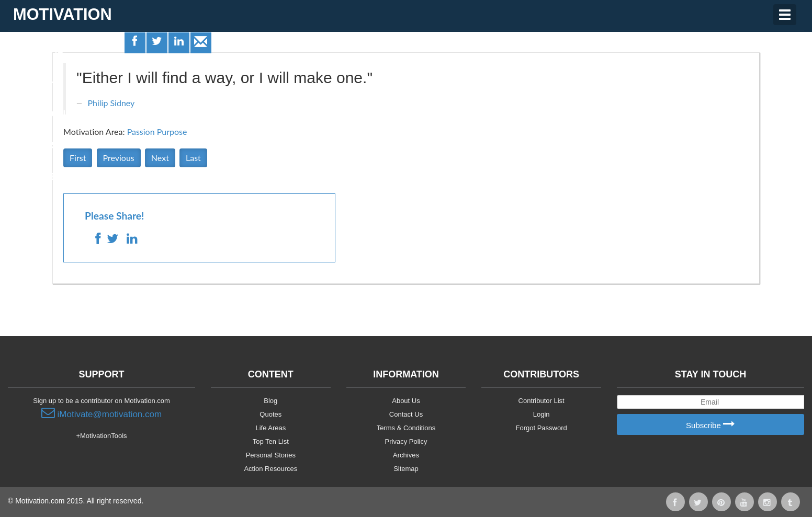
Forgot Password (542, 428)
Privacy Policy (406, 441)
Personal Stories (271, 455)
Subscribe (710, 425)
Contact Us (406, 414)
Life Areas (38, 50)
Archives (406, 455)
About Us (406, 401)
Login (542, 414)
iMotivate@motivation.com (101, 413)
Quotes (32, 82)
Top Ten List (271, 441)
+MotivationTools (101, 436)
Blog (270, 401)
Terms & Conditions (406, 428)
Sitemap (406, 469)
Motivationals (49, 114)
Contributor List (542, 401)
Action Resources (270, 469)
